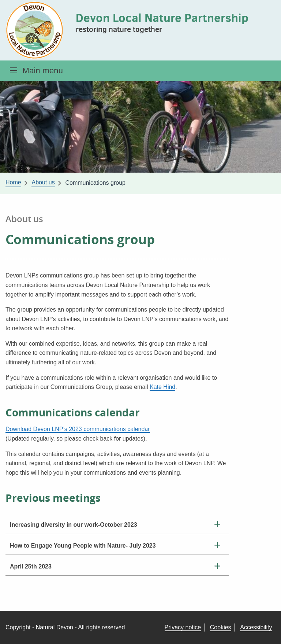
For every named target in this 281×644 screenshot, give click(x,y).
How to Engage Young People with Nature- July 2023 (83, 546)
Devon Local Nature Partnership (162, 18)
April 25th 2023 (31, 566)
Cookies (221, 627)
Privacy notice (183, 627)
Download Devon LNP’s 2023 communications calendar (78, 429)
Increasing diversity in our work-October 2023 (74, 525)
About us (43, 182)
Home (13, 182)
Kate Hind (162, 387)
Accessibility (256, 627)
